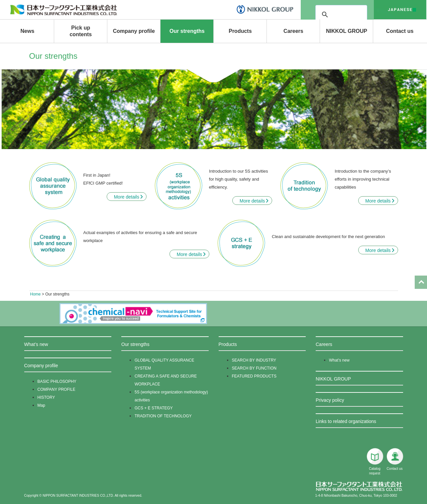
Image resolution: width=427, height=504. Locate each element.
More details (127, 197)
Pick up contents (81, 31)
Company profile (134, 31)
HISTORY (46, 397)
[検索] (360, 15)
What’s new (36, 344)
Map (41, 405)
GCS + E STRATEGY (154, 408)
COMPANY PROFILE (56, 389)
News (27, 31)
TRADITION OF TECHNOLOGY (163, 416)
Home (36, 294)
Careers (293, 31)
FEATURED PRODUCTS (254, 376)
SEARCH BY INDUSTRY (254, 360)
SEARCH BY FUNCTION (254, 368)
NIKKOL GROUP (347, 31)
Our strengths (187, 31)
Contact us (400, 31)
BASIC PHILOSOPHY (57, 381)
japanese (400, 10)
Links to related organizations (346, 421)
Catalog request (375, 462)
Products (240, 31)
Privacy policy (330, 400)
